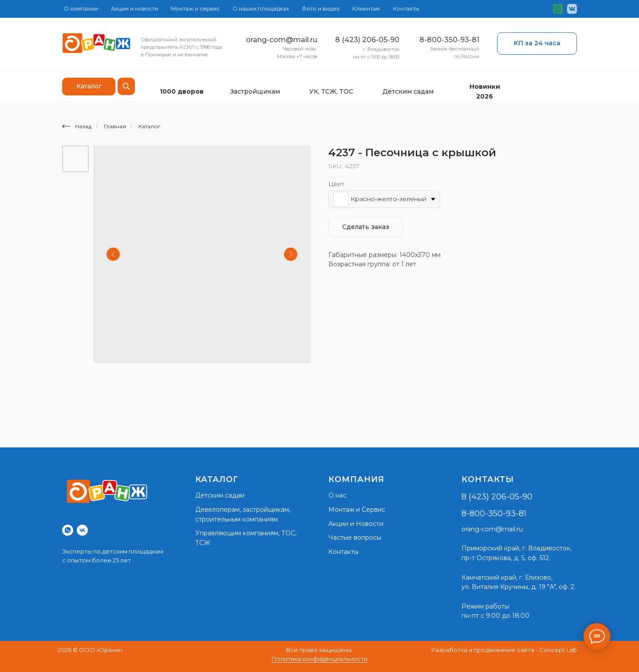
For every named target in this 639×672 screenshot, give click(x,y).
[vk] (82, 530)
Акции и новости (134, 9)
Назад (77, 126)
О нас (337, 495)
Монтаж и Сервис (357, 510)
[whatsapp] (68, 530)
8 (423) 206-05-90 (367, 40)
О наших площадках (261, 9)
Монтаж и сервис (195, 9)
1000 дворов (182, 91)
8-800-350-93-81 (449, 40)
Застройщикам (255, 91)
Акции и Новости (356, 524)
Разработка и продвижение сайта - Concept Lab (504, 650)
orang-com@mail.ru (282, 40)
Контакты (406, 9)
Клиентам (366, 9)
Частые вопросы (355, 538)
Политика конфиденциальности (319, 659)
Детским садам (408, 91)
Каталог (150, 126)
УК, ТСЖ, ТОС (331, 91)
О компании (81, 9)
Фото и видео (321, 9)
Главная (115, 126)
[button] (537, 43)
